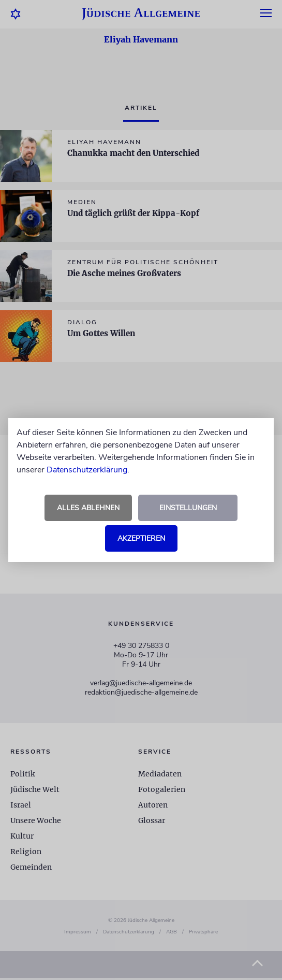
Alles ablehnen (88, 508)
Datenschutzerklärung (87, 470)
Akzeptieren (141, 538)
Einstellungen (188, 508)
